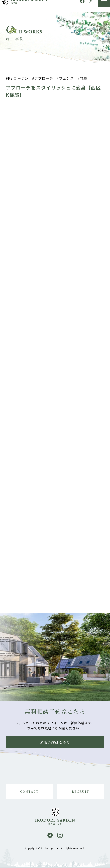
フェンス (66, 79)
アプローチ (44, 79)
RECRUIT (81, 791)
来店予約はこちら (55, 742)
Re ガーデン (18, 79)
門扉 (83, 79)
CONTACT (30, 791)
